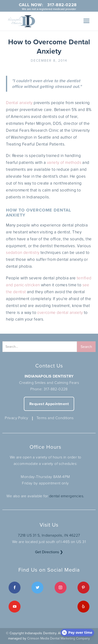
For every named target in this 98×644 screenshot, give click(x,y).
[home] (20, 21)
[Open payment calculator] (77, 633)
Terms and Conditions (55, 418)
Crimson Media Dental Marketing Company (59, 638)
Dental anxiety (19, 103)
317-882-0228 (56, 389)
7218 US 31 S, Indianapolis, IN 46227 (49, 535)
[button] (87, 21)
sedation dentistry (23, 252)
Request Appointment (49, 404)
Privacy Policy (17, 418)
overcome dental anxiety (60, 312)
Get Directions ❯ (49, 552)
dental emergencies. (67, 496)
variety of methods (64, 162)
